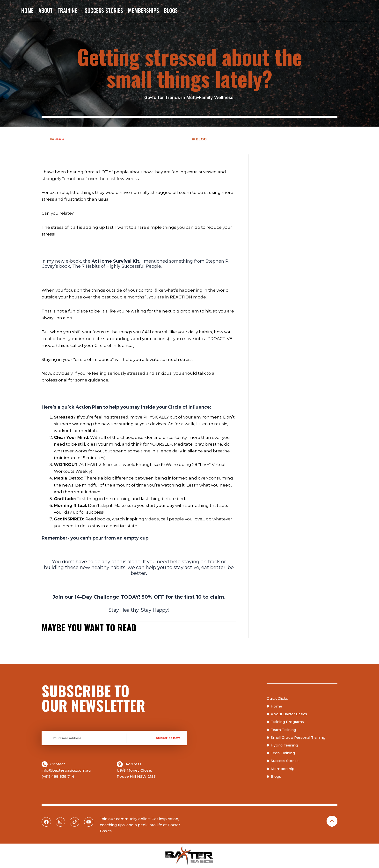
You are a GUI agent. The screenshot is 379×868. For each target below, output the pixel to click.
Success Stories (104, 10)
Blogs (171, 10)
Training (69, 10)
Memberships (143, 10)
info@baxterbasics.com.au (66, 770)
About (46, 10)
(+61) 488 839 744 (58, 776)
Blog (59, 139)
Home (27, 10)
